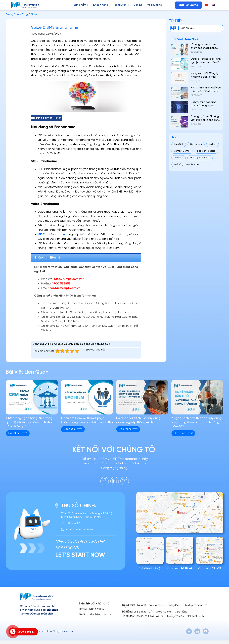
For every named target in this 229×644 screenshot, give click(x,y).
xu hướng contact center (187, 164)
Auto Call (179, 144)
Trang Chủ (12, 14)
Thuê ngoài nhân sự (200, 158)
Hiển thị (58, 118)
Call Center (196, 144)
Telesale (179, 158)
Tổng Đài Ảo (29, 14)
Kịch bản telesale (206, 151)
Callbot (213, 144)
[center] (219, 28)
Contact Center (182, 151)
